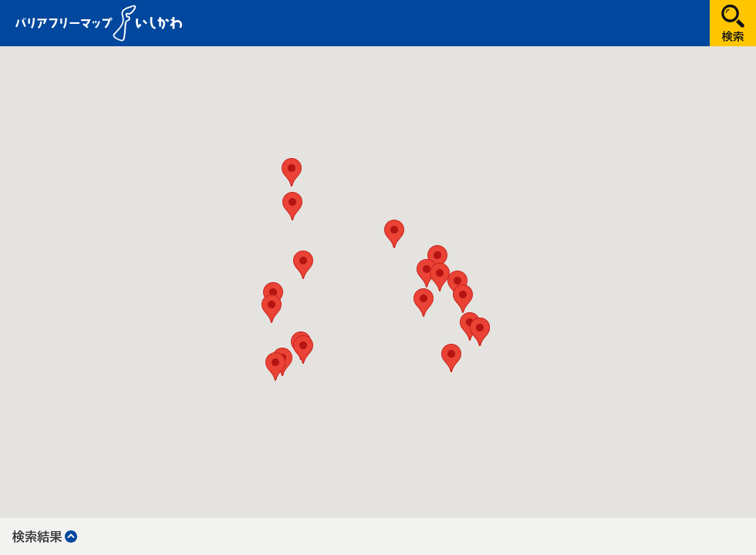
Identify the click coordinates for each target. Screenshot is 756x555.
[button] (437, 259)
